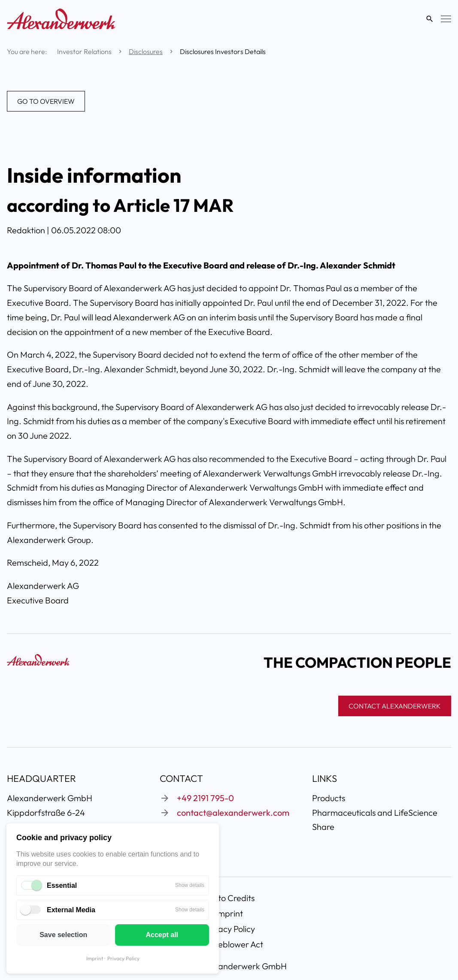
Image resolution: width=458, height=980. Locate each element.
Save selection (63, 935)
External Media (71, 910)
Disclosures (146, 51)
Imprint (95, 958)
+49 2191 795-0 (205, 798)
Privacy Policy (123, 958)
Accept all (162, 935)
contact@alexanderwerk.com (233, 813)
